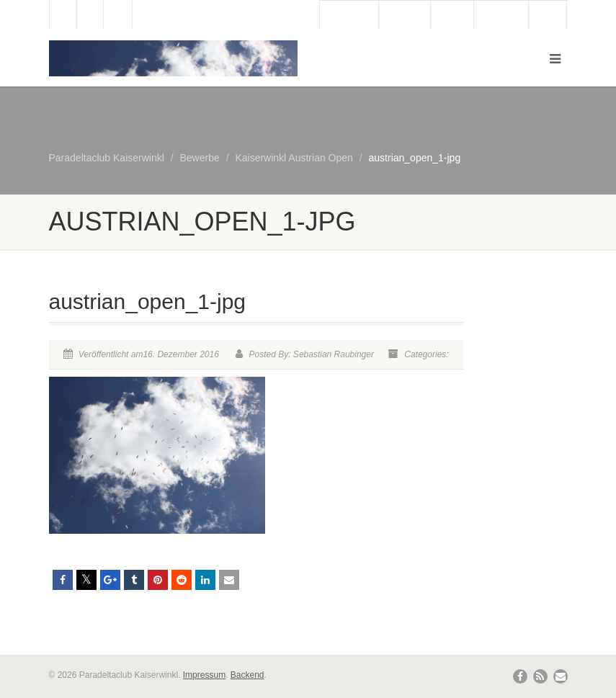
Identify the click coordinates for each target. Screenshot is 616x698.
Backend (247, 675)
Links (548, 15)
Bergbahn (501, 15)
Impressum (204, 675)
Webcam (405, 15)
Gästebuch (349, 15)
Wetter (452, 15)
